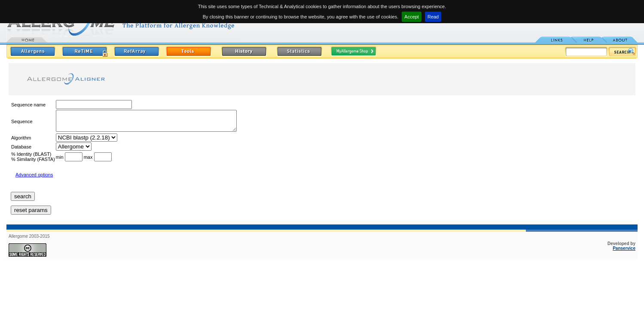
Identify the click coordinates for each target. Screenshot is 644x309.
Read (433, 17)
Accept (412, 17)
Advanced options (34, 179)
